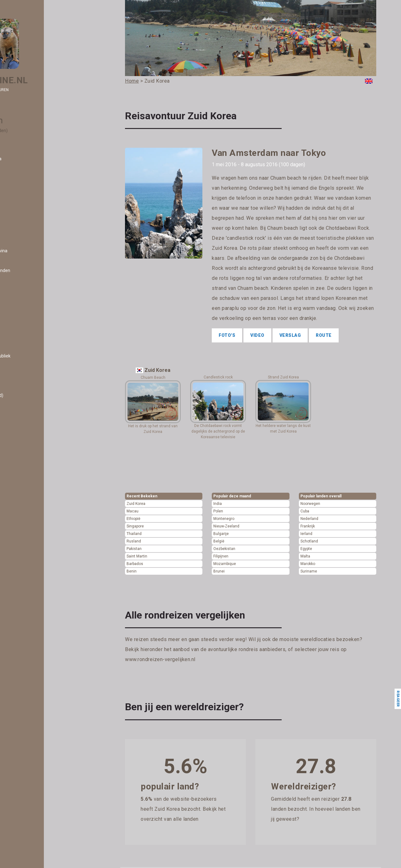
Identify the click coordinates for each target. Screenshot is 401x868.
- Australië (26, 185)
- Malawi (24, 678)
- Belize (23, 218)
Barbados (135, 564)
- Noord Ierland (30, 790)
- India (22, 520)
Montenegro (224, 519)
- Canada (25, 297)
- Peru (22, 842)
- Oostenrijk (27, 823)
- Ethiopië (25, 402)
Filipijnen (221, 556)
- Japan (23, 560)
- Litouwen (26, 652)
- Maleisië (25, 691)
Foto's (227, 335)
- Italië (22, 547)
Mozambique (225, 564)
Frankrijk (308, 526)
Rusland (134, 541)
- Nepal (23, 770)
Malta (305, 556)
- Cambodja (27, 290)
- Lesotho (25, 625)
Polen (218, 511)
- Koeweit (25, 599)
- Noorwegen (28, 803)
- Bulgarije (26, 284)
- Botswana (27, 257)
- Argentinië (27, 165)
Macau (133, 511)
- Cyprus (24, 336)
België (219, 541)
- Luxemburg (28, 658)
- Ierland (24, 507)
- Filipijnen (25, 415)
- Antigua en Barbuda (37, 159)
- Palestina (26, 836)
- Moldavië (26, 724)
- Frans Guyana (30, 435)
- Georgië (25, 448)
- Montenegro (29, 744)
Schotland (309, 541)
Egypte (306, 549)
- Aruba (23, 178)
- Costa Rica (27, 316)
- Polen (23, 849)
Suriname (309, 571)
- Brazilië (24, 264)
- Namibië (25, 757)
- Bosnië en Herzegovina (40, 251)
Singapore (135, 526)
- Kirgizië (24, 593)
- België (23, 211)
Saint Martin (137, 556)
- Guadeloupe (29, 474)
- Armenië (26, 172)
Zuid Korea (136, 504)
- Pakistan (26, 829)
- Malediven (27, 685)
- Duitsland (26, 362)
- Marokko (26, 704)
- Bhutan (24, 231)
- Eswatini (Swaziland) (38, 395)
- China (23, 310)
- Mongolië (26, 737)
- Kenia (22, 586)
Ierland (306, 534)
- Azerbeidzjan (30, 192)
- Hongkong (27, 501)
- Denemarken (30, 343)
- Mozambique (30, 750)
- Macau (24, 665)
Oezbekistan (224, 549)
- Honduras (26, 487)
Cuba (305, 511)
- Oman (23, 816)
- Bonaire (25, 244)
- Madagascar (29, 671)
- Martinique (28, 711)
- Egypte (24, 369)
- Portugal (25, 855)
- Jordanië (26, 566)
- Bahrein (25, 198)
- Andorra (25, 152)
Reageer (398, 699)
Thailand (134, 534)
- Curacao (25, 330)
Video (257, 335)
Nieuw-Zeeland (226, 526)
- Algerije (24, 146)
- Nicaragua (27, 777)
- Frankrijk (25, 428)
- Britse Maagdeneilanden (41, 270)
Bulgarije (221, 534)
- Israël (22, 540)
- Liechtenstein (30, 645)
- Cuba (22, 323)
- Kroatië (24, 612)
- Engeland (26, 382)
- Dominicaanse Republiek (41, 356)
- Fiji (19, 408)
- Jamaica (26, 553)
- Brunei (23, 277)
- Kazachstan (29, 579)
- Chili (21, 303)
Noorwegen (310, 504)
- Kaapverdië (28, 573)
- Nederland (27, 763)
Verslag (290, 335)
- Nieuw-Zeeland (32, 783)
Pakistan (134, 549)
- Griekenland (29, 468)
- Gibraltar (25, 455)
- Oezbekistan (29, 809)
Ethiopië (133, 519)
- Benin (23, 224)
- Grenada (25, 461)
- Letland (24, 632)
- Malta (23, 698)
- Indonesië (26, 527)
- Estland (24, 389)
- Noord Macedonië (34, 796)
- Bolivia (23, 238)
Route (324, 335)
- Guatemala (28, 481)
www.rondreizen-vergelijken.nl (160, 659)
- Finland (24, 422)
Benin (132, 571)
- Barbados (26, 205)
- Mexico (24, 717)
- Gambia (25, 441)
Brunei (219, 571)
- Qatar (23, 862)
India (218, 504)
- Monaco (25, 731)
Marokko (308, 564)
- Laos (22, 619)
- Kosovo (24, 606)
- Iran (21, 533)
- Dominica (26, 349)
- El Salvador (28, 376)
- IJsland (24, 514)
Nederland (309, 519)
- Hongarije (26, 494)
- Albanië (24, 139)
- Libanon (25, 639)
